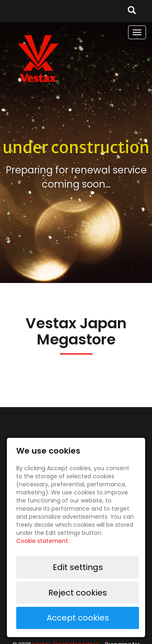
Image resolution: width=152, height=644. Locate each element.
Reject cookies (78, 593)
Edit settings (78, 567)
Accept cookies (78, 618)
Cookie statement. (43, 541)
